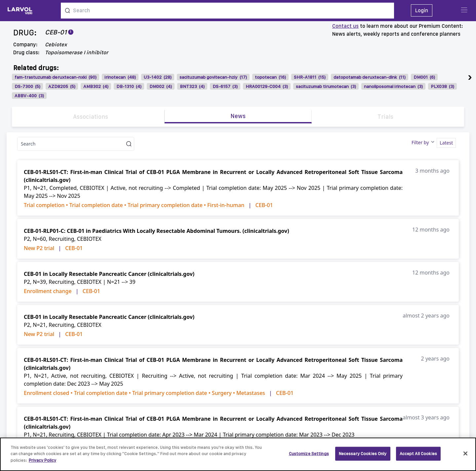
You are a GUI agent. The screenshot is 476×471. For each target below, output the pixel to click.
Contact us (345, 26)
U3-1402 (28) (158, 77)
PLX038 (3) (442, 86)
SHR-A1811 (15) (310, 77)
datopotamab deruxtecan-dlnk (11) (370, 77)
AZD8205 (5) (62, 86)
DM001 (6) (424, 77)
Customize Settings (309, 457)
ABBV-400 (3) (29, 96)
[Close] (465, 457)
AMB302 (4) (96, 86)
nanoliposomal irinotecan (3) (393, 86)
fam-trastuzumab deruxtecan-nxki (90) (56, 77)
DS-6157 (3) (225, 86)
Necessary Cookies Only (363, 457)
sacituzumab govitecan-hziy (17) (213, 77)
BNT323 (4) (192, 86)
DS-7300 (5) (27, 86)
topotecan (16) (270, 77)
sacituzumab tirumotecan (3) (326, 86)
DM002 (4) (161, 86)
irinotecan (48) (120, 77)
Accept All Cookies (418, 457)
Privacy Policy (42, 464)
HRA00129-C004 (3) (267, 86)
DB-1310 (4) (129, 86)
